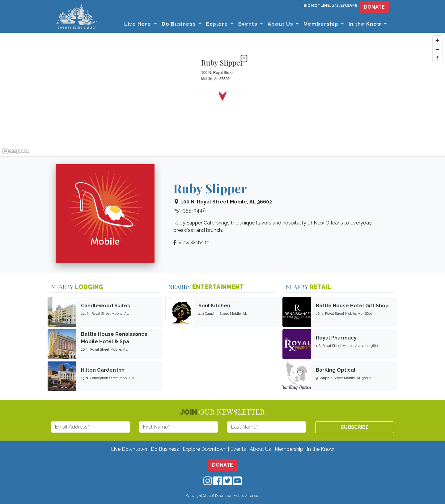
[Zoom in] (437, 40)
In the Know (320, 449)
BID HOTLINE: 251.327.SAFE (330, 5)
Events (238, 449)
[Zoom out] (437, 49)
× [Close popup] (244, 58)
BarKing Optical (336, 370)
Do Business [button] (180, 24)
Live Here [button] (138, 24)
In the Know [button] (366, 24)
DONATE (374, 7)
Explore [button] (218, 24)
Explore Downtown (205, 449)
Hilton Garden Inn (103, 370)
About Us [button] (281, 24)
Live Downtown (129, 449)
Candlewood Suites (106, 306)
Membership (289, 449)
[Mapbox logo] (15, 151)
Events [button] (249, 24)
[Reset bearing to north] (437, 58)
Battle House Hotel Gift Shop (352, 306)
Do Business (165, 449)
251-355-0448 (190, 210)
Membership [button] (322, 24)
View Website (194, 243)
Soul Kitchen (214, 306)
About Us (260, 449)
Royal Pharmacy (336, 338)
